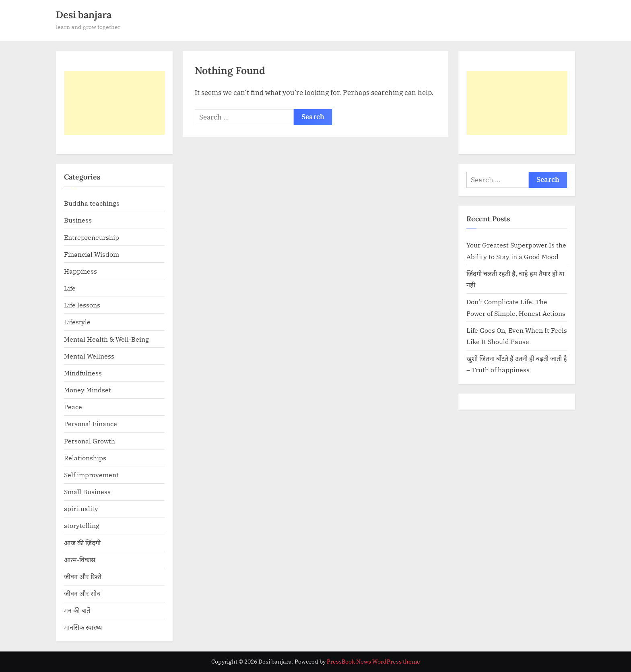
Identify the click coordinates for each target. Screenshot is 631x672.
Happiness (80, 271)
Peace (73, 407)
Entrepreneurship (92, 237)
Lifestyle (77, 322)
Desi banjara (84, 15)
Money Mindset (88, 390)
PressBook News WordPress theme (373, 662)
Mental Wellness (89, 356)
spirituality (81, 508)
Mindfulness (83, 373)
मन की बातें (77, 610)
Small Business (87, 492)
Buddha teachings (92, 203)
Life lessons (82, 305)
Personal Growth (90, 441)
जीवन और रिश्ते (83, 576)
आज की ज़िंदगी (82, 543)
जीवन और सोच (82, 593)
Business (78, 220)
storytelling (82, 525)
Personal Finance (91, 424)
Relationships (85, 458)
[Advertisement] (114, 103)
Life (70, 288)
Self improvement (91, 475)
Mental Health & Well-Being (106, 339)
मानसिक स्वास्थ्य (83, 627)
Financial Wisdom (92, 254)
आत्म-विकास (80, 560)
